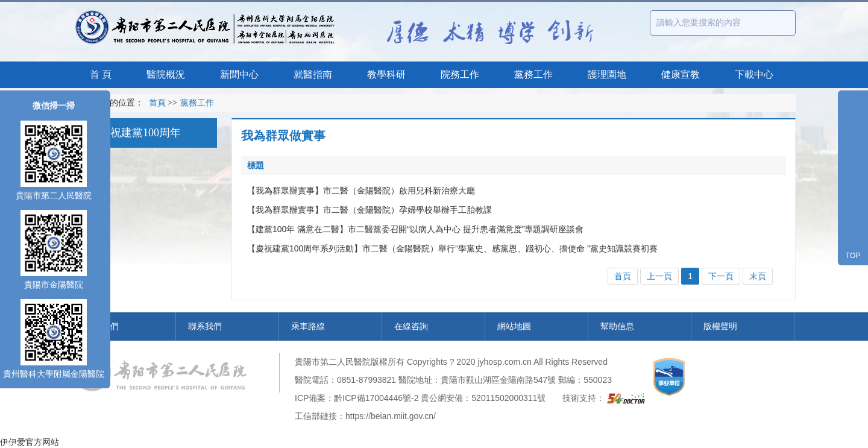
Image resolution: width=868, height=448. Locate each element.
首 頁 (101, 74)
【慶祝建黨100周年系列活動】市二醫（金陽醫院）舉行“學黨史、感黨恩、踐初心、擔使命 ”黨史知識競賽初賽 (452, 248)
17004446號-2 (392, 398)
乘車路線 (308, 326)
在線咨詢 (411, 326)
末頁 (758, 276)
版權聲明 (720, 326)
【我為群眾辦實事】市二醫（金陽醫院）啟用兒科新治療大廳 (361, 191)
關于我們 (102, 326)
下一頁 (721, 276)
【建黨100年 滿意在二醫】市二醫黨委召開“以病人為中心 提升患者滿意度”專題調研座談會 (415, 229)
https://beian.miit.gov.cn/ (391, 416)
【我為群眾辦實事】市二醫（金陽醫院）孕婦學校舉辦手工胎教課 (370, 210)
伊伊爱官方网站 (30, 442)
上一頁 (659, 276)
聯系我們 (205, 326)
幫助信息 (617, 326)
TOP (853, 256)
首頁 (157, 103)
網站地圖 (514, 326)
